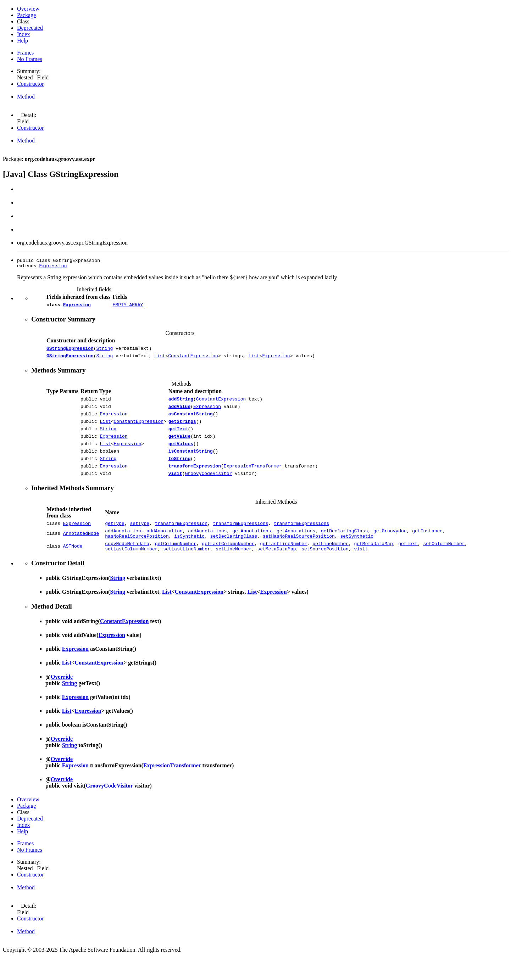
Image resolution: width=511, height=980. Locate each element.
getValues (181, 455)
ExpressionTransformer (253, 481)
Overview (28, 9)
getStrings (182, 430)
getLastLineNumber (284, 564)
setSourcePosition (325, 570)
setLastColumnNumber (131, 570)
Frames (25, 53)
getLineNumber (330, 564)
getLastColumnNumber (228, 564)
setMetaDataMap (276, 570)
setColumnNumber (444, 564)
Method (26, 97)
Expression (53, 267)
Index (23, 34)
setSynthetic (357, 555)
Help (23, 41)
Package (26, 15)
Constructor (30, 84)
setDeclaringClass (234, 555)
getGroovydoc (390, 549)
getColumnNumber (176, 564)
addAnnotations (207, 549)
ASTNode (73, 567)
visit (175, 489)
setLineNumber (234, 570)
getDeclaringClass (345, 549)
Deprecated (30, 28)
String (104, 351)
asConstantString (191, 421)
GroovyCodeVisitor (209, 489)
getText (178, 438)
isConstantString (191, 464)
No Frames (30, 59)
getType (115, 540)
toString (179, 472)
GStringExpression (70, 351)
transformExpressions (241, 540)
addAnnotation (123, 549)
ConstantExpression (193, 360)
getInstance (427, 549)
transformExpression (195, 481)
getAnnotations (252, 549)
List (160, 360)
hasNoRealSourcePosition (137, 555)
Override (62, 698)
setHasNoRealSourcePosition (299, 555)
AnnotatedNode (81, 552)
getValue (179, 447)
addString (181, 404)
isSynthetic (189, 555)
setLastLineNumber (187, 570)
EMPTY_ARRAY (128, 307)
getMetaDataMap (373, 564)
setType (140, 540)
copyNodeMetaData (127, 564)
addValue (179, 413)
